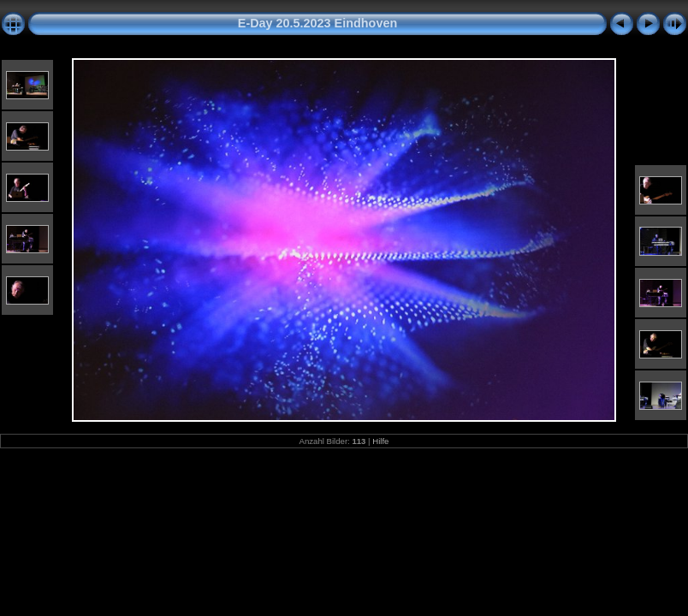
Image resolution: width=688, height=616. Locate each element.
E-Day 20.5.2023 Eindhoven (317, 23)
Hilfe (380, 441)
